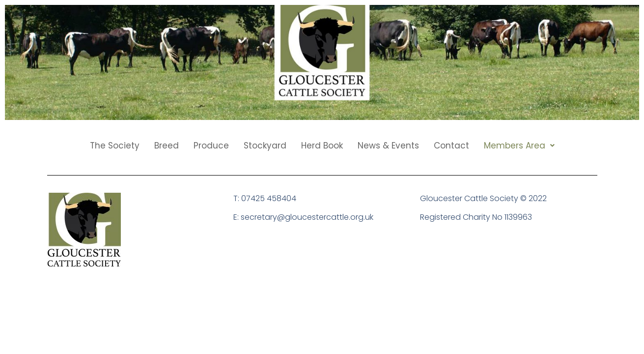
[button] (519, 146)
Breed (167, 146)
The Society (115, 146)
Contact (451, 146)
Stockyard (265, 146)
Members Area (519, 146)
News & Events (388, 146)
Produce (211, 146)
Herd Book (322, 146)
